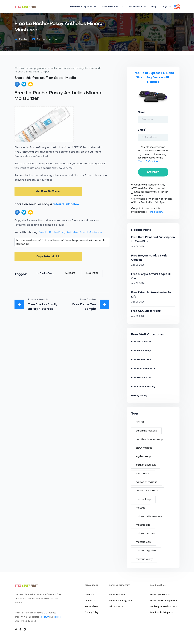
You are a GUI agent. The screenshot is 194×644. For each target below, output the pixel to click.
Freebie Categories (83, 7)
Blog (154, 7)
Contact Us (90, 600)
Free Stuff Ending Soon (121, 600)
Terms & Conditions (149, 161)
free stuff (44, 617)
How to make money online (164, 600)
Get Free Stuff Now (48, 191)
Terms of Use (91, 606)
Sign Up (167, 7)
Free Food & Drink (141, 360)
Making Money (139, 396)
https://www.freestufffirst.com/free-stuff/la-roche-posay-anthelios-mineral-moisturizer (62, 242)
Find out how (156, 212)
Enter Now (153, 172)
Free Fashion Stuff (141, 378)
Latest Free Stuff (117, 595)
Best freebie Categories (162, 612)
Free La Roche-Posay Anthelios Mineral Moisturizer (70, 232)
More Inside (137, 7)
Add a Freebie (116, 606)
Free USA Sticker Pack (146, 311)
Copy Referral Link (48, 256)
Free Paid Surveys (141, 351)
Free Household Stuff (143, 369)
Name (142, 112)
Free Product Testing (143, 387)
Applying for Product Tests (164, 606)
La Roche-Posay (46, 273)
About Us (89, 595)
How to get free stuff (160, 595)
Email (142, 130)
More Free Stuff (112, 7)
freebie (57, 617)
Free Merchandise (141, 342)
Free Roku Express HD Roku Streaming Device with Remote (153, 78)
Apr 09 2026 (138, 247)
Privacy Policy (92, 612)
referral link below (66, 204)
